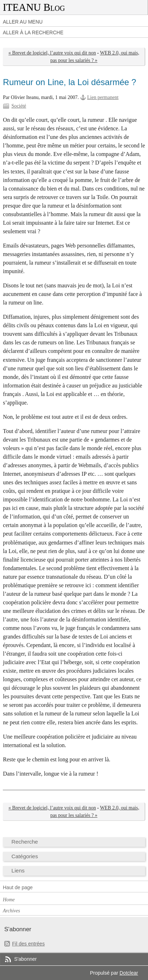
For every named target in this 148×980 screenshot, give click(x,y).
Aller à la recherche (33, 32)
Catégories (25, 856)
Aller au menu (23, 22)
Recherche (25, 842)
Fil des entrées (28, 944)
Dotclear (129, 973)
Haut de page (18, 887)
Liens (18, 870)
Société (19, 106)
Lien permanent (103, 97)
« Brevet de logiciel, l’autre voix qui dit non (52, 53)
